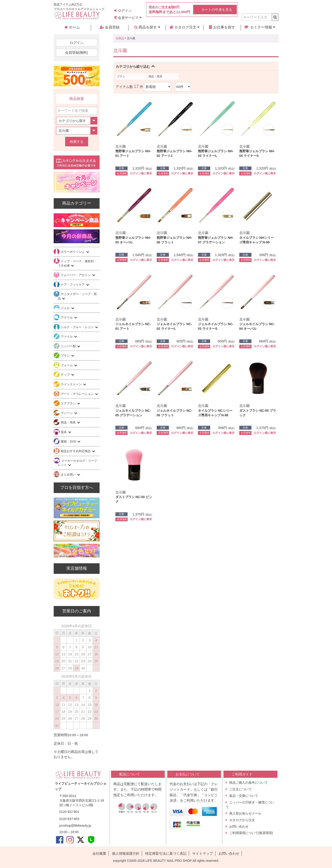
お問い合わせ (239, 826)
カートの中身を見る (217, 10)
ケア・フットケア (73, 285)
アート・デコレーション (78, 394)
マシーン (67, 413)
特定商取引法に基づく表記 (166, 853)
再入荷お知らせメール (245, 813)
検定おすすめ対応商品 (76, 451)
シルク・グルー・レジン (78, 327)
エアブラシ (69, 403)
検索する (77, 142)
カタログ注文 (185, 27)
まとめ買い (69, 475)
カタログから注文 (242, 820)
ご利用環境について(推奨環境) (251, 833)
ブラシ (121, 76)
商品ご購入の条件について (248, 783)
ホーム (72, 27)
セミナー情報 (260, 27)
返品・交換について (244, 796)
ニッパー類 (69, 346)
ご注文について (240, 789)
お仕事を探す (222, 27)
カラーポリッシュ (73, 252)
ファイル (67, 337)
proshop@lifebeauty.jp (75, 826)
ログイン (123, 10)
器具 (64, 432)
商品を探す (147, 27)
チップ (66, 375)
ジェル (66, 308)
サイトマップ (203, 853)
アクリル (67, 317)
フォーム (67, 365)
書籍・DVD (69, 441)
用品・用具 (155, 76)
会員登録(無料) (77, 52)
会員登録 (110, 27)
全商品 (120, 38)
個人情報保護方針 (126, 853)
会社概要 (99, 853)
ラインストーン (72, 384)
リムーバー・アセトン (76, 275)
